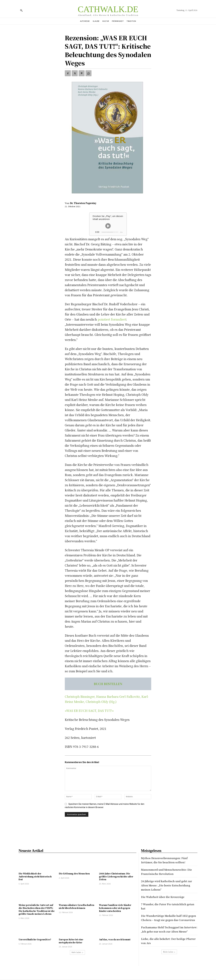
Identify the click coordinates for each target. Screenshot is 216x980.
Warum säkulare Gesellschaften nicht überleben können (76, 906)
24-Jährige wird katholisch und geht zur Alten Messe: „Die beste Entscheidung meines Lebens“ (167, 885)
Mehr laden (77, 952)
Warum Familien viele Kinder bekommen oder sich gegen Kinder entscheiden (115, 908)
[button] (21, 10)
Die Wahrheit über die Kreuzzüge (165, 897)
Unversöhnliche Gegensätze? (35, 939)
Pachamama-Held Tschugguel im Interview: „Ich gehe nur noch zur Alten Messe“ (166, 935)
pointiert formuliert (112, 319)
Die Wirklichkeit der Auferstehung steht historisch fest (35, 876)
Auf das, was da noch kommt (115, 939)
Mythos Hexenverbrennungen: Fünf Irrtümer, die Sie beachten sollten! (167, 860)
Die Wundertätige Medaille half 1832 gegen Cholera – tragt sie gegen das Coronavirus (167, 920)
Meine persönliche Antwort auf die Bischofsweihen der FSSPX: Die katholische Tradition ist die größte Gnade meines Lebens (37, 909)
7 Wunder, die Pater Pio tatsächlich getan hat (166, 906)
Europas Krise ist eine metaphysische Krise (71, 941)
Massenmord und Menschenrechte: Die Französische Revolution (167, 871)
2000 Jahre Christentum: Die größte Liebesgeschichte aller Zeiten (116, 876)
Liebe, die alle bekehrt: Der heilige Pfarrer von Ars (166, 949)
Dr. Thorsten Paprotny (83, 203)
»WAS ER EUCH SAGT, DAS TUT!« (89, 711)
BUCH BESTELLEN (108, 684)
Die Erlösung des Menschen (74, 873)
